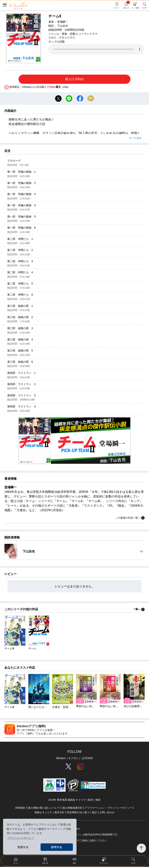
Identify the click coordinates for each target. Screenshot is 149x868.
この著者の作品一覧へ (130, 519)
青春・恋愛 (68, 34)
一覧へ (139, 611)
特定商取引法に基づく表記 (82, 814)
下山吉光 (63, 26)
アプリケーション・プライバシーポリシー (109, 809)
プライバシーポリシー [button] (21, 838)
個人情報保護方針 (72, 809)
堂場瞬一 (63, 22)
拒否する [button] (23, 847)
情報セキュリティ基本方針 (50, 814)
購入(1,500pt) (74, 79)
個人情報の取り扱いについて (44, 809)
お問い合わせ (107, 814)
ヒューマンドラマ (87, 34)
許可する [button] (57, 847)
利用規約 (20, 809)
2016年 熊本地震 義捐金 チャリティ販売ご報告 (74, 801)
